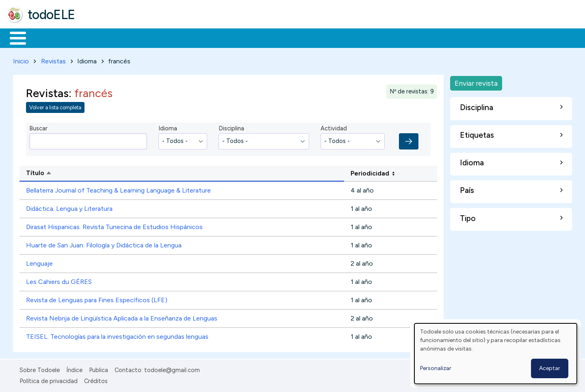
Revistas (53, 60)
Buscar (334, 37)
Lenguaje (39, 262)
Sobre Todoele (40, 369)
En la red (192, 37)
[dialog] (496, 354)
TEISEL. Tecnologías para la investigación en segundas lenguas (117, 335)
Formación (98, 37)
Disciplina (231, 127)
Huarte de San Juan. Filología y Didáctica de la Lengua (104, 244)
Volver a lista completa (55, 106)
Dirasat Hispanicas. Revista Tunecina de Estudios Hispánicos (114, 226)
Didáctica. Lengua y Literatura (69, 207)
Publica (99, 369)
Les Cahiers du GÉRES (59, 280)
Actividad (334, 127)
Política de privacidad (49, 379)
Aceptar (550, 368)
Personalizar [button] (436, 368)
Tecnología (243, 37)
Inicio (14, 37)
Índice (74, 369)
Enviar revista (476, 81)
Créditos (96, 379)
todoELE (51, 15)
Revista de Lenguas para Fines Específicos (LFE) (97, 299)
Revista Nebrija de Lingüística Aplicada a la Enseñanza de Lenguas (122, 317)
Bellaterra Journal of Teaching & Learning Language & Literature (118, 189)
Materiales (45, 37)
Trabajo (146, 37)
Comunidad (297, 37)
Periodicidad (370, 172)
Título (70, 172)
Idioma (168, 127)
